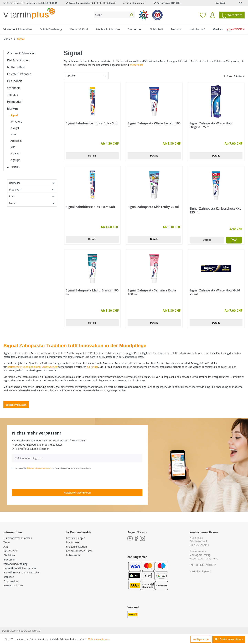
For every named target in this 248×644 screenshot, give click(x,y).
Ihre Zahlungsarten (76, 547)
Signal (14, 115)
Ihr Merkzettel (73, 555)
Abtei (13, 134)
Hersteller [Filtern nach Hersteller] (32, 183)
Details (92, 156)
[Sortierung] (86, 75)
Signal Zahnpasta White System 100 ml (154, 125)
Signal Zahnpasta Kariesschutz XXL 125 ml (215, 210)
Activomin (16, 141)
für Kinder (93, 367)
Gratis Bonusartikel (80, 3)
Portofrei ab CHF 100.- (169, 3)
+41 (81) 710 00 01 (48, 3)
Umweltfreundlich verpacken (20, 568)
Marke (32, 203)
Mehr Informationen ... (99, 639)
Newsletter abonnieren (77, 493)
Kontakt (220, 3)
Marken (12, 109)
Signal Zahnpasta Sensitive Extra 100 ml (152, 292)
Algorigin (15, 160)
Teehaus (12, 95)
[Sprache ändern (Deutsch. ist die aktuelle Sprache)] (239, 3)
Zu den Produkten (16, 405)
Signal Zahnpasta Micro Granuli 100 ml (92, 292)
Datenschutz (10, 551)
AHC (13, 147)
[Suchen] (131, 15)
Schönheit (13, 88)
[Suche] (110, 15)
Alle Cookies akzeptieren (229, 639)
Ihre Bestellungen (75, 538)
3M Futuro (16, 122)
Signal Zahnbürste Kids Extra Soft (91, 207)
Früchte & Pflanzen (19, 74)
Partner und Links (13, 585)
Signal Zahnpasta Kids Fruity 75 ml (153, 207)
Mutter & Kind (16, 67)
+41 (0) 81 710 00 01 (205, 565)
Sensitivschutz (50, 367)
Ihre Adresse (73, 542)
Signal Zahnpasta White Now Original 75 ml (211, 125)
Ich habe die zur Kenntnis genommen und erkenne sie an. (53, 468)
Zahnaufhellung (32, 367)
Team (7, 542)
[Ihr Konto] (213, 15)
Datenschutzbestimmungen (39, 468)
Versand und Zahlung (15, 564)
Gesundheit (14, 81)
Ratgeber (9, 577)
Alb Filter (15, 153)
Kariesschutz (14, 367)
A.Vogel (15, 128)
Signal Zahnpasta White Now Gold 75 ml (215, 292)
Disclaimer (9, 555)
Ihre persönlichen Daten (79, 551)
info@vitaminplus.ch (201, 571)
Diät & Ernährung (18, 60)
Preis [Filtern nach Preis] (32, 196)
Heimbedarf (15, 102)
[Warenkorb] (232, 15)
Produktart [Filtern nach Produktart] (32, 190)
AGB (6, 547)
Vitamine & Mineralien (21, 53)
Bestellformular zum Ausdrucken (22, 572)
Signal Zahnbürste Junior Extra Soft (92, 123)
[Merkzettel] (203, 15)
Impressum (10, 560)
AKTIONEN (14, 167)
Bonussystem (11, 581)
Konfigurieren (201, 639)
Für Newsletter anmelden (18, 538)
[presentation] (38, 479)
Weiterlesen (137, 65)
